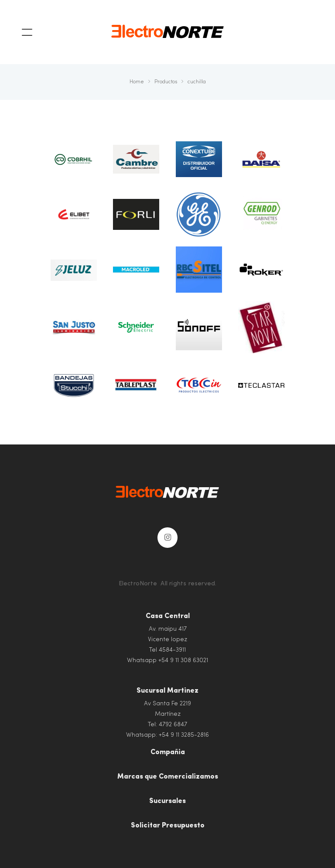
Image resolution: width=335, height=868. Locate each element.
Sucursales (167, 801)
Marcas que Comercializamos (168, 777)
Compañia (168, 752)
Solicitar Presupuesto (168, 826)
